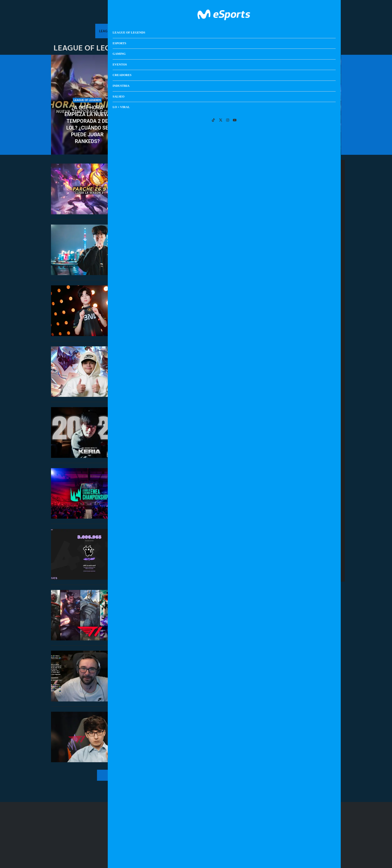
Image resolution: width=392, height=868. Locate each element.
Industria (240, 31)
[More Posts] (147, 775)
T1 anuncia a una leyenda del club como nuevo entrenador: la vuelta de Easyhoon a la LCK (184, 726)
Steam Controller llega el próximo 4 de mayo (312, 483)
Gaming (168, 31)
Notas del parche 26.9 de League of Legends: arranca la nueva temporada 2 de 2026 (183, 178)
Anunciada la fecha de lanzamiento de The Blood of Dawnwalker (311, 425)
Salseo (262, 31)
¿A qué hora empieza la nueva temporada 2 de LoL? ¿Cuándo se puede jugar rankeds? (87, 124)
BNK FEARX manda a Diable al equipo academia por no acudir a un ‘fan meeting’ (186, 300)
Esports (147, 31)
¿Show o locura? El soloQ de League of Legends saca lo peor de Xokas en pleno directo (185, 667)
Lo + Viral (284, 31)
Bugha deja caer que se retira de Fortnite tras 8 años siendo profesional (312, 362)
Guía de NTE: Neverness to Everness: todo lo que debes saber (313, 456)
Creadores (215, 31)
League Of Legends (116, 31)
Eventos (190, 31)
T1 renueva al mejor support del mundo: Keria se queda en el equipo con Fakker (187, 431)
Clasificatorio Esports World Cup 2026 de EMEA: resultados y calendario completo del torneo (196, 135)
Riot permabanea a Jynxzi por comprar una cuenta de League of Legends (181, 363)
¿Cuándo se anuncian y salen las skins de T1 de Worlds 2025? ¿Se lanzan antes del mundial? (184, 613)
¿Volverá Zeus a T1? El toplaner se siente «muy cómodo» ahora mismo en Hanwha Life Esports (185, 239)
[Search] (329, 14)
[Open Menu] (337, 14)
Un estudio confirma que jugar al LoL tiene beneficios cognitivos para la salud (305, 124)
